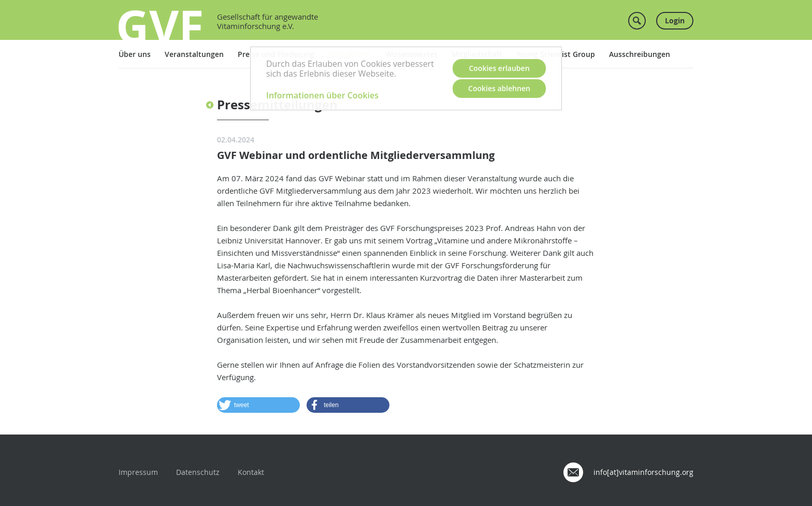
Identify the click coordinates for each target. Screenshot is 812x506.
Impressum (138, 472)
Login (675, 20)
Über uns (135, 54)
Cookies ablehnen (499, 88)
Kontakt (251, 472)
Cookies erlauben (499, 68)
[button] (258, 405)
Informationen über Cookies (322, 95)
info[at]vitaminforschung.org (643, 472)
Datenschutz (198, 472)
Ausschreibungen (640, 54)
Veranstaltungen (194, 54)
